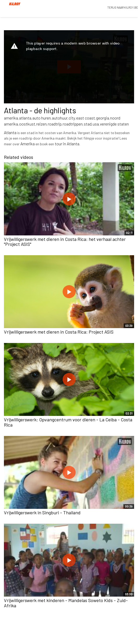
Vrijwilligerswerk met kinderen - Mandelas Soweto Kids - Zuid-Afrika (66, 603)
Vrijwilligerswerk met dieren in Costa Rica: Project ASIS (59, 332)
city (72, 118)
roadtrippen (73, 124)
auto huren (42, 118)
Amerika (28, 144)
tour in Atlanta (67, 144)
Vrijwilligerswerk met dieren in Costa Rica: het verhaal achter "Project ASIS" (65, 242)
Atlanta (10, 132)
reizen (41, 124)
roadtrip (55, 124)
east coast (86, 118)
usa (96, 124)
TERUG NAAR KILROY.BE (123, 7)
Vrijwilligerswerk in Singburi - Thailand (42, 512)
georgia (103, 118)
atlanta (25, 118)
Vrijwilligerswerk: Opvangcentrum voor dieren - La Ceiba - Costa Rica (68, 422)
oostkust (27, 124)
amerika (11, 118)
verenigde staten (114, 124)
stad (88, 124)
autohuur (60, 118)
